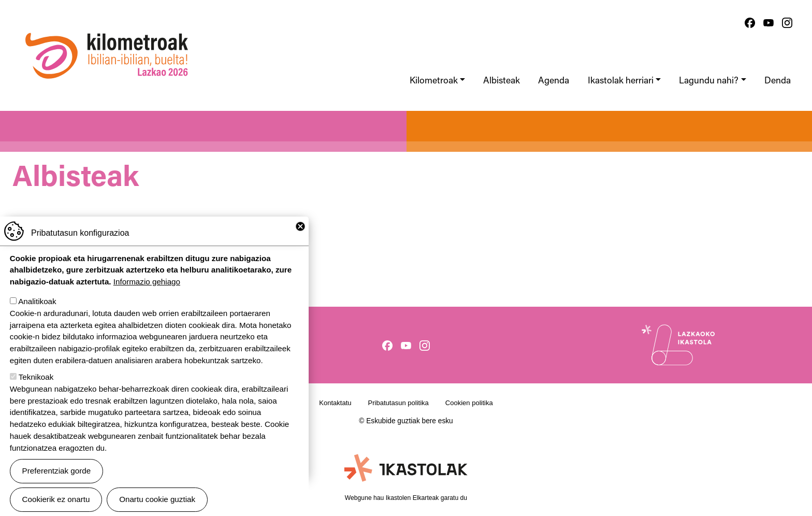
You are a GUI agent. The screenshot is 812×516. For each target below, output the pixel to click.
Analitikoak (37, 313)
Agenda (554, 81)
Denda (778, 81)
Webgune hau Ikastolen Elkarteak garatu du (406, 498)
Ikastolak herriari (621, 81)
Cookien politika (469, 403)
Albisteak (502, 81)
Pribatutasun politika (398, 403)
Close (300, 238)
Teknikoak (36, 389)
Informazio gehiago (147, 294)
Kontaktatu (335, 403)
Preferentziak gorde (57, 483)
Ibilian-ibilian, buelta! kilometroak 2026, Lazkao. (107, 28)
